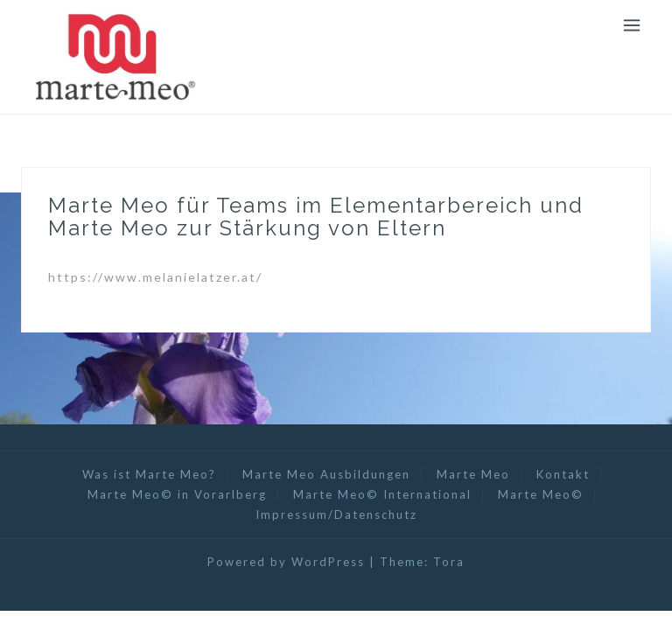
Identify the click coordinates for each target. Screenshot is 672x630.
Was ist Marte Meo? (149, 474)
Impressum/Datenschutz (336, 514)
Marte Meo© (541, 494)
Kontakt (563, 474)
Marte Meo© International (382, 494)
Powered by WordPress (286, 562)
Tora (449, 562)
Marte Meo (473, 474)
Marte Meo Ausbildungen (326, 474)
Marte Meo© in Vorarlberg (177, 494)
